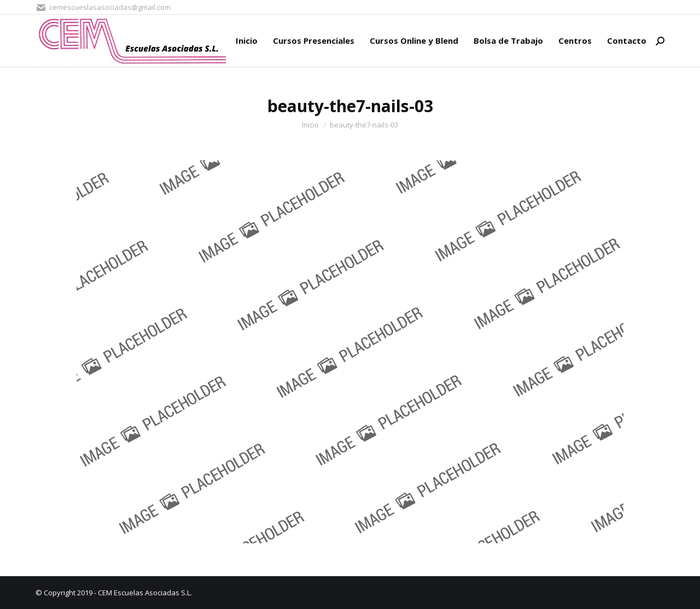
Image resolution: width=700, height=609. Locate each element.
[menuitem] (247, 41)
